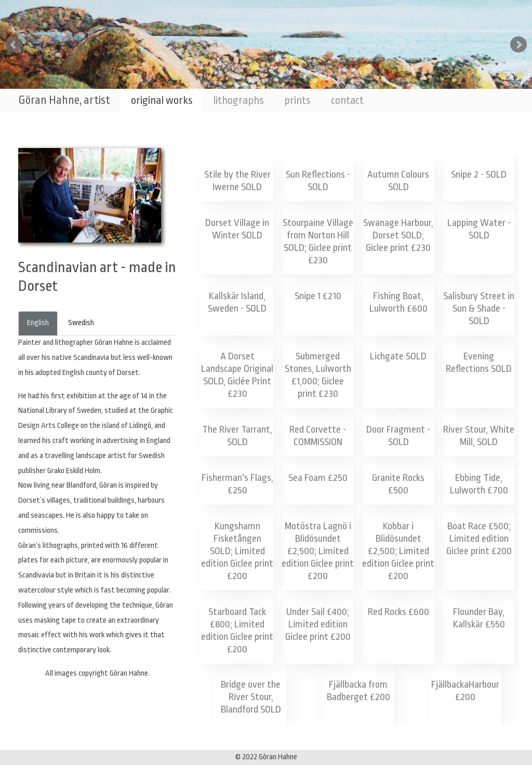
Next (518, 45)
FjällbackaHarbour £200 (465, 692)
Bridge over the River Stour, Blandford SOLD (251, 698)
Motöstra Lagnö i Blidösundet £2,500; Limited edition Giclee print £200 (318, 551)
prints (297, 100)
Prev (14, 45)
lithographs (238, 100)
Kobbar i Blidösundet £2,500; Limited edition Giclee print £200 (398, 551)
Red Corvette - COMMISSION (318, 437)
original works (162, 100)
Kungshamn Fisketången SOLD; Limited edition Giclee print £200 (237, 551)
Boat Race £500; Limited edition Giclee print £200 (479, 539)
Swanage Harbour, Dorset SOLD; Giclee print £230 (398, 235)
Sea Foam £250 (318, 478)
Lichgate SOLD (398, 356)
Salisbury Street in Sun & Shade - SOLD (479, 308)
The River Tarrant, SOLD (237, 437)
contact (347, 100)
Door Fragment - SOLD (398, 437)
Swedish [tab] (81, 323)
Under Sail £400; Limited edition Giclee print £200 (318, 625)
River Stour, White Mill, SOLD (479, 437)
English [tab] (38, 323)
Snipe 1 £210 (318, 296)
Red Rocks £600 (398, 612)
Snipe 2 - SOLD (479, 175)
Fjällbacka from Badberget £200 (358, 692)
